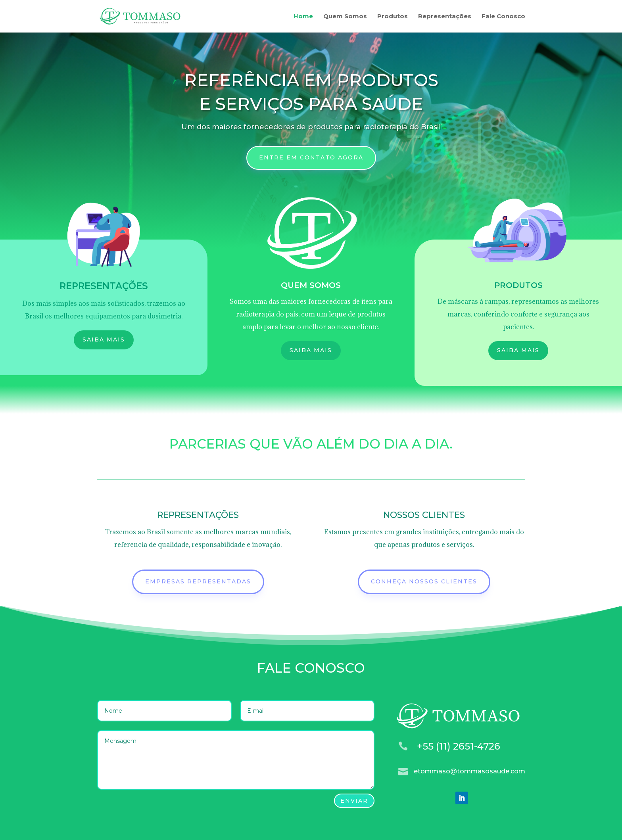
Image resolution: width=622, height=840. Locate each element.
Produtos (393, 17)
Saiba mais (311, 350)
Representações (445, 17)
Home (303, 17)
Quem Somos (345, 17)
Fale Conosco (503, 17)
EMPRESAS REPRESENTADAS (198, 581)
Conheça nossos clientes (424, 581)
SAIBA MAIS (104, 339)
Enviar (354, 801)
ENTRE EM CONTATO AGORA (311, 157)
